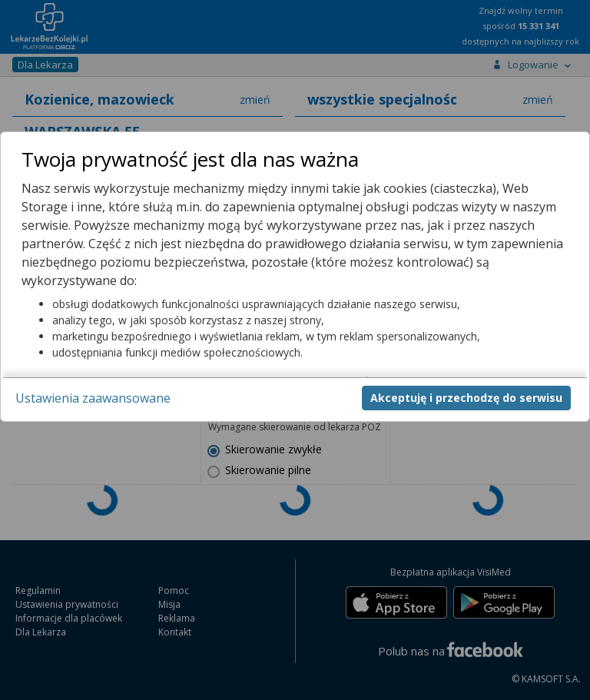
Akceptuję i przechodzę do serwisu (466, 398)
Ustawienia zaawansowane (93, 398)
